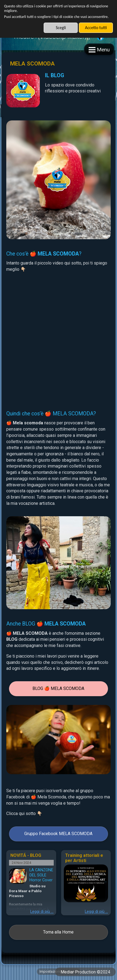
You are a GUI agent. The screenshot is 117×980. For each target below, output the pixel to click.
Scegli (61, 28)
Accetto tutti (96, 28)
